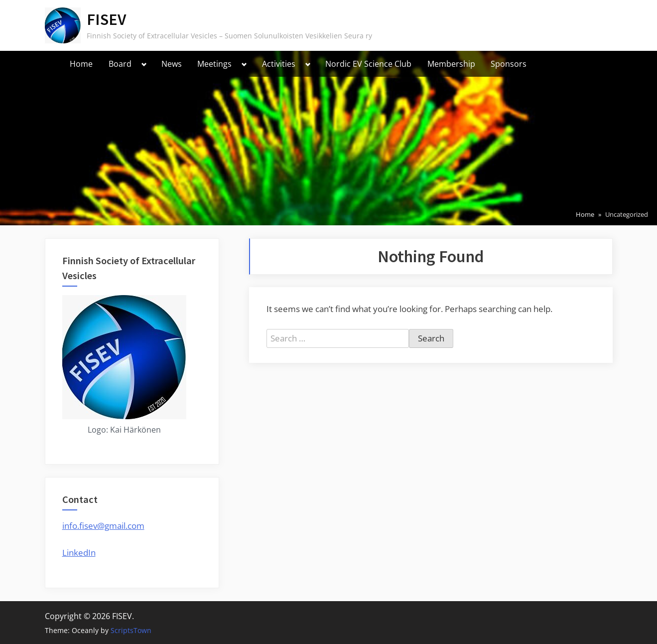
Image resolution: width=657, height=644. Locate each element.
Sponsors (509, 64)
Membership (451, 64)
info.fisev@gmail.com (103, 526)
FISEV (106, 19)
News (172, 64)
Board (120, 64)
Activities (279, 64)
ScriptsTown (131, 630)
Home (81, 64)
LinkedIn (79, 553)
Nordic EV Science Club (368, 64)
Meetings (214, 64)
